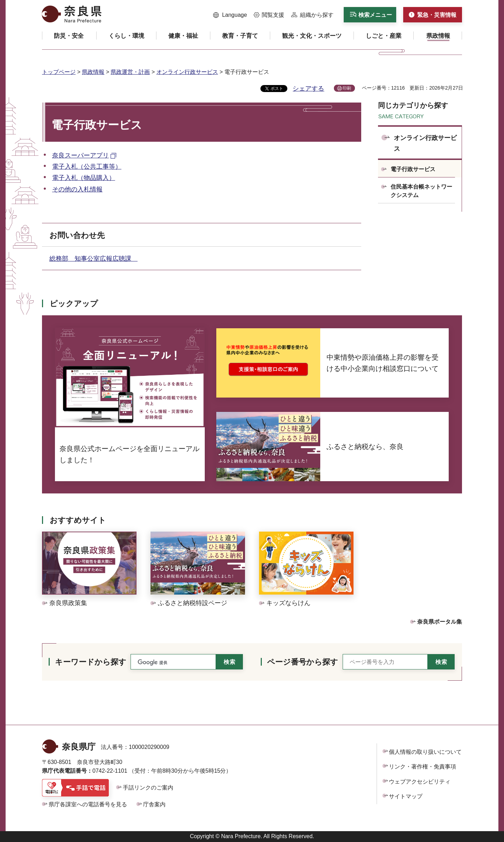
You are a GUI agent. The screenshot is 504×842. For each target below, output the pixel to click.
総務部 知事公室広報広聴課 (93, 259)
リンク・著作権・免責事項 (422, 767)
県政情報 (93, 72)
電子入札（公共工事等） (87, 167)
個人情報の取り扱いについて (425, 752)
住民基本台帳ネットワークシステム (421, 191)
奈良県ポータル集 (440, 622)
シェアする (308, 89)
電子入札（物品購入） (84, 178)
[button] (230, 15)
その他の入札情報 (77, 189)
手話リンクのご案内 (148, 788)
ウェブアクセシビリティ (420, 782)
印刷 (347, 88)
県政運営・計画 (130, 72)
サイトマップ (406, 796)
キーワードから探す (91, 662)
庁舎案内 (154, 804)
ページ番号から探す (303, 662)
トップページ (59, 72)
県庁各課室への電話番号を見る (88, 804)
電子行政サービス (413, 169)
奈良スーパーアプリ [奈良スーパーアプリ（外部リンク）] (80, 155)
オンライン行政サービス (187, 72)
